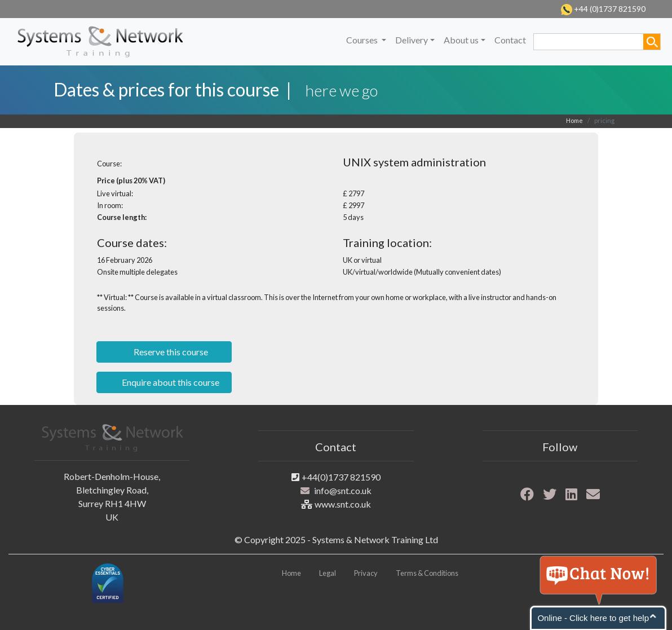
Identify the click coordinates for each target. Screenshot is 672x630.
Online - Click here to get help (593, 618)
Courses (363, 40)
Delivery (412, 40)
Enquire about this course (170, 382)
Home (574, 120)
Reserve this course (170, 352)
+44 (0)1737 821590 (609, 9)
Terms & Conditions (427, 573)
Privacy (366, 573)
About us (461, 40)
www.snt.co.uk (343, 504)
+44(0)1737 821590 (341, 477)
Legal (328, 573)
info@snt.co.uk (343, 490)
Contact (510, 40)
